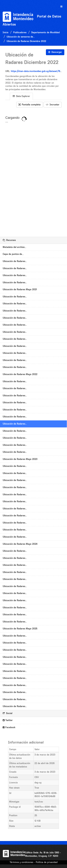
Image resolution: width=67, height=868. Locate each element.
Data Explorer (21, 96)
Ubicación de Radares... (15, 261)
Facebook (9, 727)
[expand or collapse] (61, 7)
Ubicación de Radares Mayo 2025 (20, 629)
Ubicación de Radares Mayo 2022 (20, 374)
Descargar (55, 52)
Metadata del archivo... (14, 247)
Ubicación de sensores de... (21, 37)
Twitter (8, 720)
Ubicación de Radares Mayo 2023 (20, 459)
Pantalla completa (30, 105)
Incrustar (53, 105)
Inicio (6, 32)
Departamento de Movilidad (45, 32)
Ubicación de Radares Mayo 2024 (20, 544)
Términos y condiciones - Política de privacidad (34, 862)
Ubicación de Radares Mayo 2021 (20, 289)
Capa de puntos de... (13, 254)
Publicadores (20, 32)
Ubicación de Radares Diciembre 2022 (26, 41)
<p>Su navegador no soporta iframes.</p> (33, 172)
